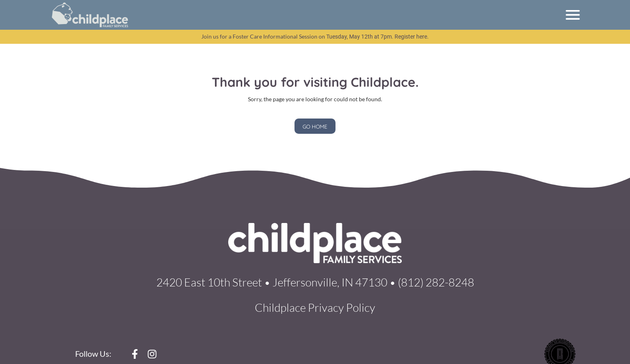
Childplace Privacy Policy (315, 307)
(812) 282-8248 (436, 282)
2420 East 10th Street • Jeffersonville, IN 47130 (272, 282)
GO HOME (315, 126)
